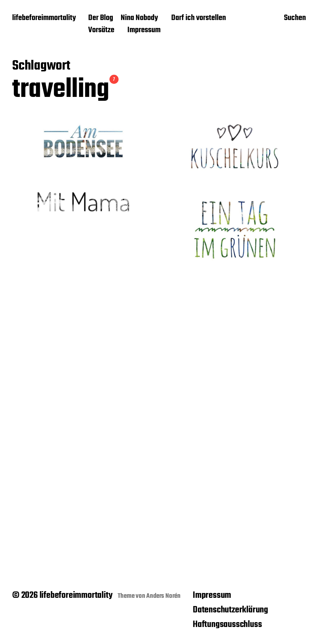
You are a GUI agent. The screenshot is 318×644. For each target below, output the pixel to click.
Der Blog (101, 18)
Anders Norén (163, 596)
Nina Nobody (139, 18)
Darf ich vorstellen (199, 18)
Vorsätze (101, 30)
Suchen (295, 19)
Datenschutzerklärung (230, 610)
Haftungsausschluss (227, 625)
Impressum (144, 30)
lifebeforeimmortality (44, 18)
